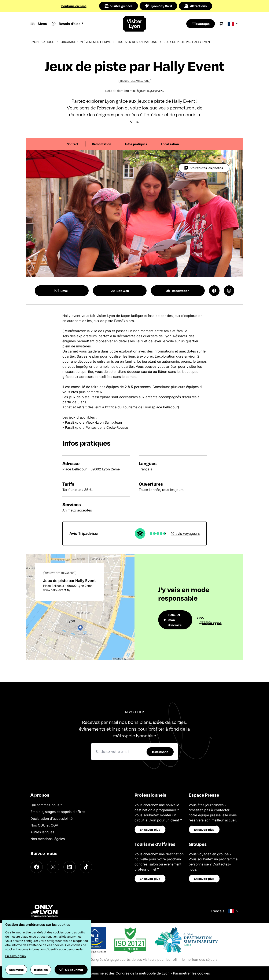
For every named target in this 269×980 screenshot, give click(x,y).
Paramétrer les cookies (191, 973)
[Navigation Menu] (39, 24)
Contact (73, 144)
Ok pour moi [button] (71, 970)
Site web (120, 291)
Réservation (178, 291)
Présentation (102, 144)
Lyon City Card (158, 6)
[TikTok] (86, 867)
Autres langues (42, 832)
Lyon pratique (42, 42)
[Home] (134, 24)
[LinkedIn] (70, 867)
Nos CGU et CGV (44, 825)
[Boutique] (200, 24)
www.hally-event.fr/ (57, 590)
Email (62, 291)
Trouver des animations (137, 42)
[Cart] (221, 24)
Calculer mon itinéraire (173, 620)
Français (225, 911)
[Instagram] (53, 867)
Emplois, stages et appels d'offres (58, 812)
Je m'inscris (160, 752)
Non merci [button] (16, 970)
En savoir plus (150, 829)
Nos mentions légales (48, 839)
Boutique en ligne (74, 6)
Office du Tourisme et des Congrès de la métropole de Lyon (121, 973)
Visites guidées (119, 6)
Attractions (196, 6)
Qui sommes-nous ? (46, 805)
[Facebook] (37, 867)
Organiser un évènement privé (86, 42)
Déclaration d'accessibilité (51, 818)
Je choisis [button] (41, 970)
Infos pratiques (136, 144)
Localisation (170, 144)
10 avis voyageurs (185, 534)
